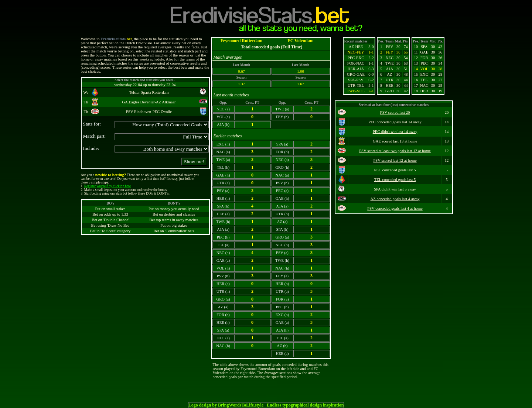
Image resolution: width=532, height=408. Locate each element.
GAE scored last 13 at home (395, 141)
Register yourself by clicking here (108, 186)
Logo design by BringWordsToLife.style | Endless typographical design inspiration (266, 405)
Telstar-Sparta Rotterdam (149, 92)
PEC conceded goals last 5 (395, 170)
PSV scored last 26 (395, 112)
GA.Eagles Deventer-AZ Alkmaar (149, 102)
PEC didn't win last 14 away (395, 132)
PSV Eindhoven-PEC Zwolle (149, 112)
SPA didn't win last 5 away (395, 189)
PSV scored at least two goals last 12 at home (395, 151)
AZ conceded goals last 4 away (395, 199)
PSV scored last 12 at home (395, 160)
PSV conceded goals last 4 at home (395, 208)
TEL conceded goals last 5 (395, 180)
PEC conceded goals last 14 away (395, 122)
